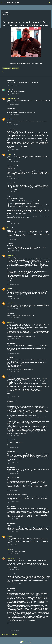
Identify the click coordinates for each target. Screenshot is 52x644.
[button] (3, 18)
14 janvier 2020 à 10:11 (13, 179)
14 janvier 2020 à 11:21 (13, 239)
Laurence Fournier (12, 558)
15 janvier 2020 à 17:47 (13, 372)
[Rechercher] (50, 2)
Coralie (9, 228)
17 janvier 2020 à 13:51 (13, 447)
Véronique (10, 154)
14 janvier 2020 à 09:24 (13, 161)
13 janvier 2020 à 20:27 (13, 85)
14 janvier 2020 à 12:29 (13, 284)
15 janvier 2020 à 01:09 (13, 339)
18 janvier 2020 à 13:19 (13, 463)
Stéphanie (10, 119)
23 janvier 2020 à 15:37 (13, 502)
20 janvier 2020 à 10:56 (13, 473)
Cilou (8, 322)
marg (8, 289)
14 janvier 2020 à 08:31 (13, 150)
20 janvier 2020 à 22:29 (13, 490)
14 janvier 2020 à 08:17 (13, 125)
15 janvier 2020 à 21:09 (13, 397)
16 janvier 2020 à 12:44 (13, 436)
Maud (8, 549)
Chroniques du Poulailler (12, 2)
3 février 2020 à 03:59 (13, 519)
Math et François (11, 98)
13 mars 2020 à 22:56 (13, 532)
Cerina (9, 89)
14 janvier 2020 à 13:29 (13, 318)
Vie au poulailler (6, 68)
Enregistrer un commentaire (10, 634)
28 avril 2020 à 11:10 (12, 554)
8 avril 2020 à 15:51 (12, 545)
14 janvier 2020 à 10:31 (13, 192)
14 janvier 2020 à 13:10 (13, 309)
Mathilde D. (10, 255)
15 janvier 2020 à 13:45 (13, 353)
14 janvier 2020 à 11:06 (13, 224)
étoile (8, 376)
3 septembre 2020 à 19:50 (14, 584)
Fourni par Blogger (26, 642)
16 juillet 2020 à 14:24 (13, 569)
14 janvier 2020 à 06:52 (13, 114)
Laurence (9, 303)
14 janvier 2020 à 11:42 (13, 251)
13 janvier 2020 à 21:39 (13, 94)
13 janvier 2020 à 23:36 (13, 104)
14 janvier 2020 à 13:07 (13, 299)
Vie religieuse (15, 68)
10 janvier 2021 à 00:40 (13, 631)
